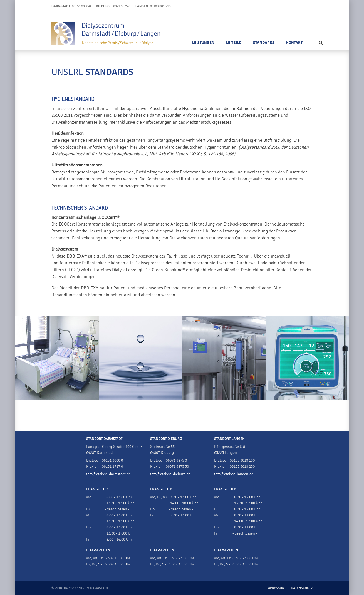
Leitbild (234, 43)
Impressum (276, 588)
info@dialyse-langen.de (234, 474)
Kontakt (294, 43)
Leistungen (203, 43)
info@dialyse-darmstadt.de (108, 474)
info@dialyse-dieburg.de (170, 474)
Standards (264, 43)
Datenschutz (302, 588)
